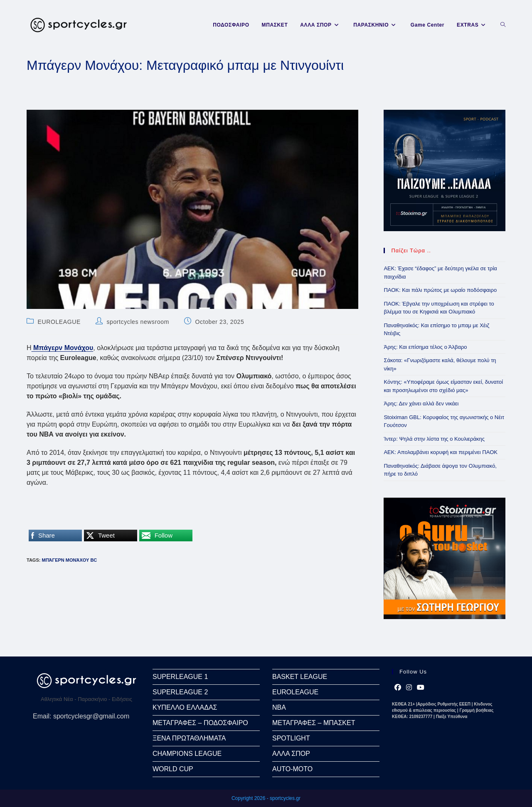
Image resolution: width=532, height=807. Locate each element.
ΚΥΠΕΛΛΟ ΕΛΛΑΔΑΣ (185, 707)
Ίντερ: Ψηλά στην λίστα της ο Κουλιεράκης (434, 439)
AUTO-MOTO (292, 769)
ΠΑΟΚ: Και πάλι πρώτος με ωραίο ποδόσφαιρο (440, 290)
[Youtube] (421, 688)
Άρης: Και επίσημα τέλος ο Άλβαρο (425, 347)
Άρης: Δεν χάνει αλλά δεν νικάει (421, 403)
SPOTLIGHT (291, 738)
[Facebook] (398, 688)
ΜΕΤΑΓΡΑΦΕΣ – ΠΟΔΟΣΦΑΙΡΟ (200, 723)
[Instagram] (409, 688)
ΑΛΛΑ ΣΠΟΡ (291, 754)
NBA (279, 707)
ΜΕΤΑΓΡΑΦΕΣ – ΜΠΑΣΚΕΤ (314, 723)
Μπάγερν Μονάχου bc (69, 560)
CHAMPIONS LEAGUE (187, 754)
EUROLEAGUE (59, 322)
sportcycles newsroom (138, 322)
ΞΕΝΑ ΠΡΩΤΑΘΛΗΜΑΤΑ (189, 738)
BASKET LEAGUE (300, 677)
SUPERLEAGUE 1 (180, 677)
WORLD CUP (173, 769)
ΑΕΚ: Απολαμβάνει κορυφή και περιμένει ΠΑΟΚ (440, 452)
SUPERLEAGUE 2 (180, 692)
